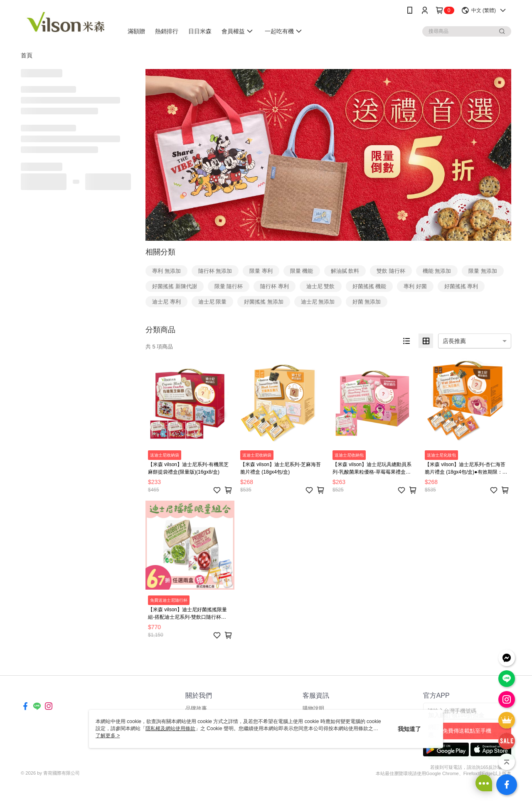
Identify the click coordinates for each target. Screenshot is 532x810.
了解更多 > (108, 736)
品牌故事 (196, 708)
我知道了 (409, 729)
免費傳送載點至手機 (467, 731)
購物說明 (313, 708)
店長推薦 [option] (454, 341)
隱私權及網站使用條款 (170, 729)
